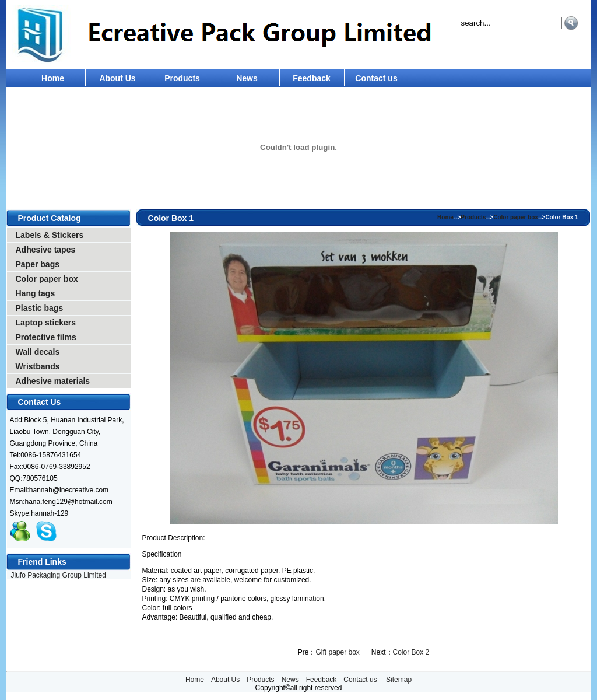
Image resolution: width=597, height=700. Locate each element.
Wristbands (38, 366)
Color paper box (47, 279)
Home (53, 78)
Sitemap (399, 680)
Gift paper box (337, 652)
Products (182, 78)
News (247, 78)
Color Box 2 (411, 652)
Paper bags (38, 264)
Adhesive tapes (46, 250)
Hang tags (36, 293)
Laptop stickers (46, 323)
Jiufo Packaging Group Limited (59, 575)
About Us (117, 78)
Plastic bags (40, 308)
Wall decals (38, 352)
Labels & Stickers (50, 235)
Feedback (312, 78)
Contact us (376, 78)
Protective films (46, 337)
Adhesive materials (53, 381)
